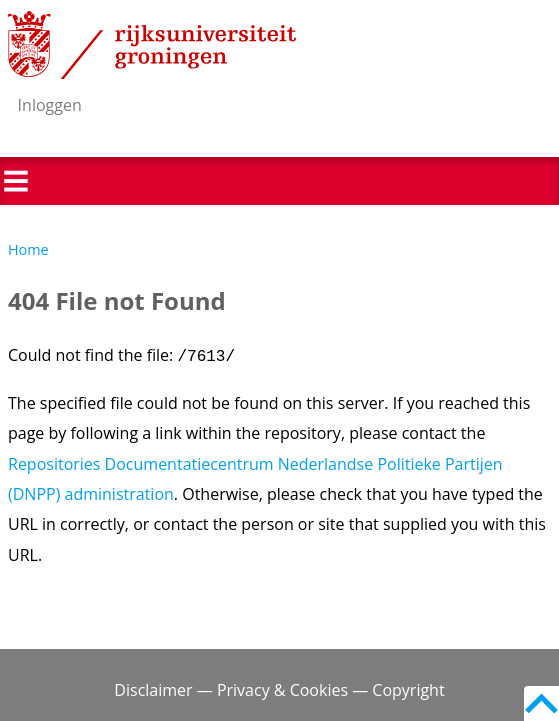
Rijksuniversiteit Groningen (152, 45)
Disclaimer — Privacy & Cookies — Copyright (279, 690)
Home (28, 249)
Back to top (541, 703)
